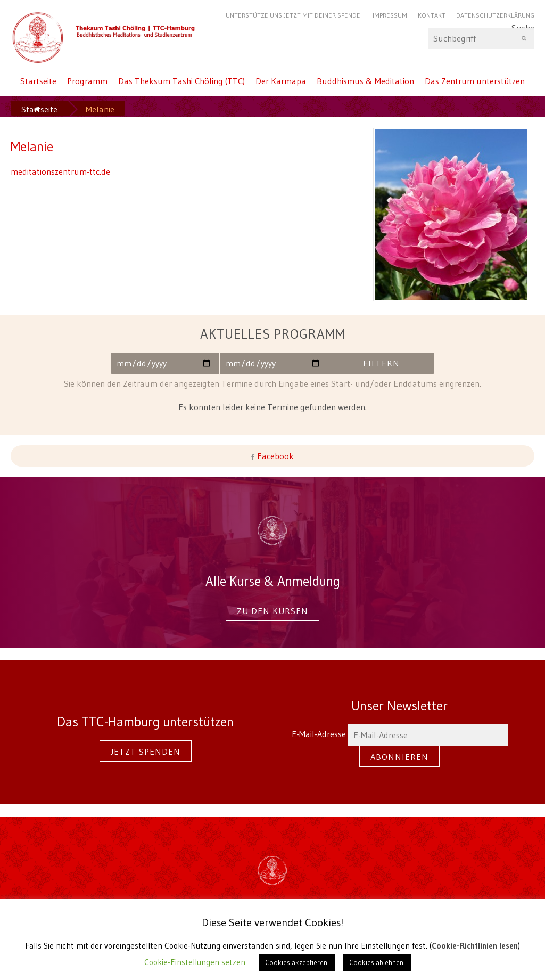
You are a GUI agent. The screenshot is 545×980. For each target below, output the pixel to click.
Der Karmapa (281, 81)
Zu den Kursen (272, 611)
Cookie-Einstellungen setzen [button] (195, 962)
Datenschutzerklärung (495, 15)
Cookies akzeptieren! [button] (297, 962)
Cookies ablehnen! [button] (377, 962)
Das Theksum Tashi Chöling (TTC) (181, 81)
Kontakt (432, 15)
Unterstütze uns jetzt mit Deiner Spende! (294, 15)
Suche (481, 38)
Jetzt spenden (146, 752)
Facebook (274, 456)
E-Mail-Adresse (400, 734)
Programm (87, 81)
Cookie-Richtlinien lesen (475, 946)
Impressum (390, 15)
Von (164, 363)
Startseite (38, 81)
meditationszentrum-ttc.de (60, 171)
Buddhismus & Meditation (365, 81)
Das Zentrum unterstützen (475, 81)
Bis (273, 363)
